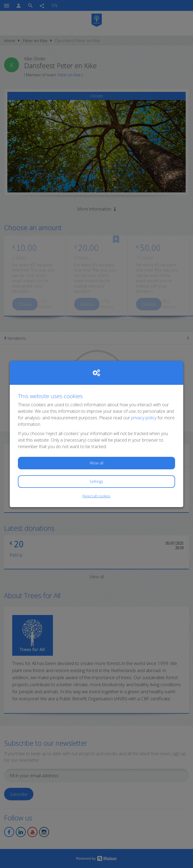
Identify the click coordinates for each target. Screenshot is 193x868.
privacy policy (144, 418)
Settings (96, 481)
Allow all (96, 463)
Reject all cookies (96, 496)
